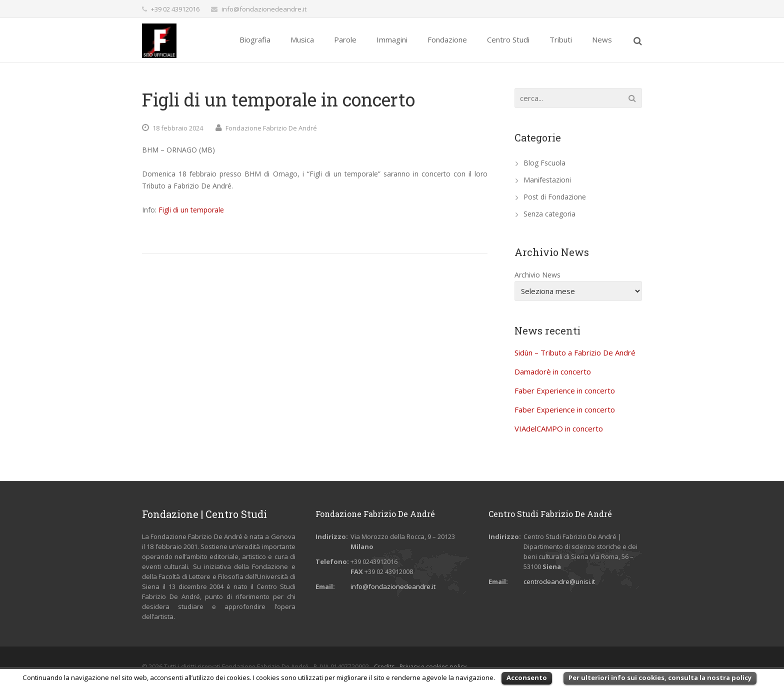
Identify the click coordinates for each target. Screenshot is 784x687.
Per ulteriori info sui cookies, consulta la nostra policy (660, 677)
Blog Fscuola (544, 163)
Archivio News (537, 275)
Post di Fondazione (555, 197)
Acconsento (527, 677)
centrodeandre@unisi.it (559, 581)
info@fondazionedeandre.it (264, 9)
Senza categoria (549, 214)
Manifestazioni (547, 180)
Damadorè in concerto (553, 371)
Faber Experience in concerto (565, 390)
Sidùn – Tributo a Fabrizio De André (575, 352)
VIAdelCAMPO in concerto (559, 428)
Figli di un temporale (191, 210)
